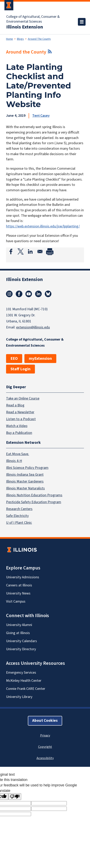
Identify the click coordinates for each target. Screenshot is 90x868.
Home (9, 39)
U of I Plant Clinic (19, 523)
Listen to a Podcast (21, 419)
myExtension (40, 359)
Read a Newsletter (20, 412)
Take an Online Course (23, 398)
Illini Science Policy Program (27, 468)
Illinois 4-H (14, 461)
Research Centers (19, 509)
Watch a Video (17, 426)
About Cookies (45, 721)
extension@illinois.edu (33, 327)
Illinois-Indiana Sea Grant (25, 475)
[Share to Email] (40, 251)
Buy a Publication (19, 433)
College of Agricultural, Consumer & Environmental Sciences (33, 19)
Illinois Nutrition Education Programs (34, 495)
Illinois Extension (25, 27)
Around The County (39, 39)
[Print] (50, 251)
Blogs (20, 39)
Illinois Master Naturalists (25, 489)
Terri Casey (41, 116)
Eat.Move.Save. (18, 454)
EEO (14, 359)
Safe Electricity (17, 516)
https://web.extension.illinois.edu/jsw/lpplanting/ (43, 226)
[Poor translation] (15, 797)
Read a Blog (15, 405)
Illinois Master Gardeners (25, 482)
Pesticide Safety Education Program (34, 502)
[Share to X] (21, 251)
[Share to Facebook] (11, 251)
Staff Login (20, 369)
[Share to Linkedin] (30, 251)
